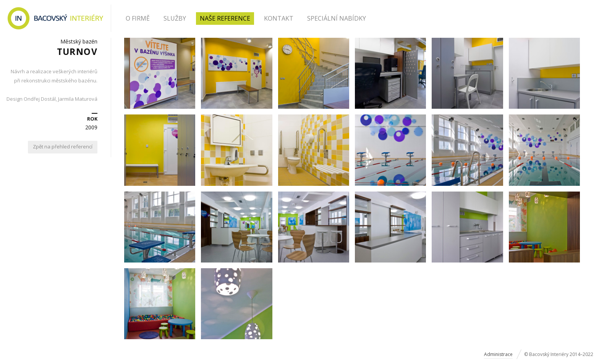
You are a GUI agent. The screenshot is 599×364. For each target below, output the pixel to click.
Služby (175, 18)
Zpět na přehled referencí (63, 147)
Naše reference (225, 18)
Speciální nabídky (337, 18)
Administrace (498, 354)
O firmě (138, 18)
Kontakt (279, 18)
